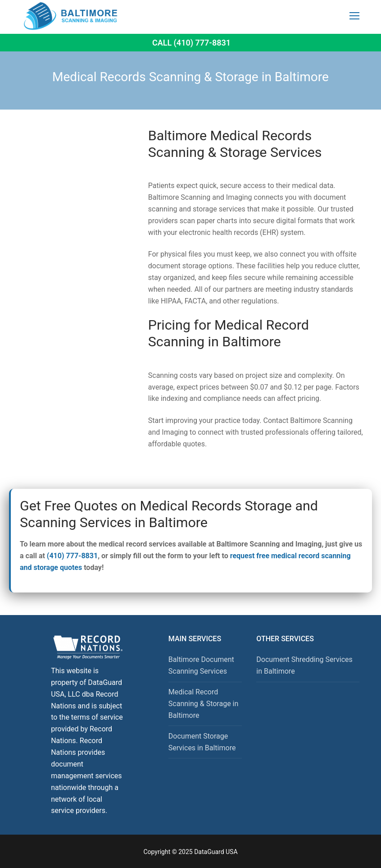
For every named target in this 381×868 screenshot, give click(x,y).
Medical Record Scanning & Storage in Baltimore (204, 704)
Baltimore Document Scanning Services (201, 665)
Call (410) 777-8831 (191, 43)
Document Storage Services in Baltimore (202, 742)
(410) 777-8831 (72, 556)
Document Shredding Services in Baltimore (304, 665)
